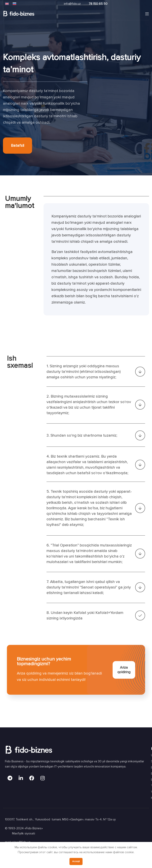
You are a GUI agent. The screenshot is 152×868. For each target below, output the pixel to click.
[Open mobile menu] (147, 14)
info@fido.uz (72, 4)
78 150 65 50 (98, 4)
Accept (76, 861)
